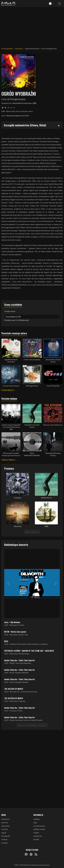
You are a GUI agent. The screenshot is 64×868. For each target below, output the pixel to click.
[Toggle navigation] (59, 4)
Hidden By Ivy (46, 498)
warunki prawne (39, 826)
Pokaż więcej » (8, 390)
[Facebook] (26, 854)
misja (35, 823)
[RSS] (36, 854)
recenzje (5, 829)
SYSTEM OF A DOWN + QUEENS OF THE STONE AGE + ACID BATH (29, 651)
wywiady (4, 843)
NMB (46, 526)
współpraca (38, 836)
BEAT (6, 641)
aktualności (5, 819)
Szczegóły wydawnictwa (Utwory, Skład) (25, 125)
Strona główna (7, 49)
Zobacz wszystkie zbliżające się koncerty (32, 725)
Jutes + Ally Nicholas (12, 622)
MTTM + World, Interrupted (15, 632)
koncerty (5, 823)
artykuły (4, 839)
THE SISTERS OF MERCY (14, 689)
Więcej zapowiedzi (32, 532)
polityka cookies (39, 829)
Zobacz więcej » (9, 460)
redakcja (36, 819)
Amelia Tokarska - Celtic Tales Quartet (19, 660)
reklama (36, 833)
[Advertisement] (32, 26)
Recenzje (19, 49)
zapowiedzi (5, 826)
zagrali (4, 833)
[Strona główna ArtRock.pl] (9, 4)
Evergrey (18, 498)
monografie (6, 836)
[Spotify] (31, 854)
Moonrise (18, 526)
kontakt (36, 839)
